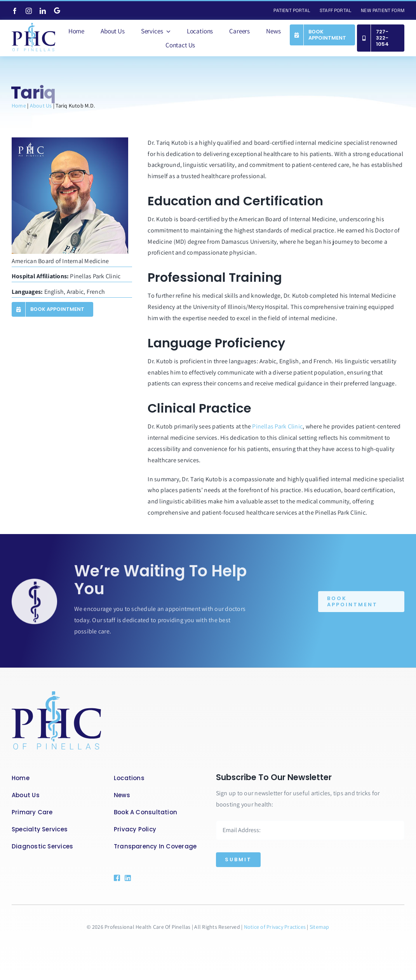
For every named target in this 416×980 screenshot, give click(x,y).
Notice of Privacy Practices (276, 927)
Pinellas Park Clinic (277, 426)
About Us (41, 106)
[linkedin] (43, 11)
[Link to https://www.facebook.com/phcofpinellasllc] (116, 878)
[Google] (57, 10)
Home (19, 106)
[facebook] (15, 11)
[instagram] (29, 11)
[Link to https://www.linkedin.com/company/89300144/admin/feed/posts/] (136, 878)
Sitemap (319, 927)
